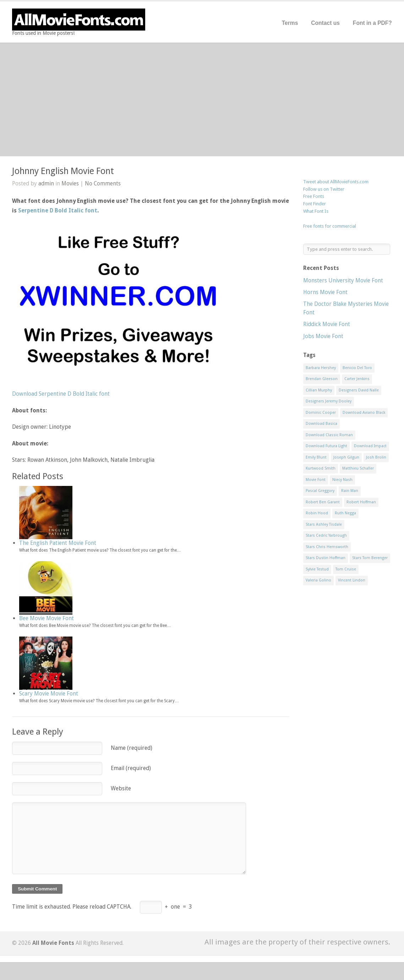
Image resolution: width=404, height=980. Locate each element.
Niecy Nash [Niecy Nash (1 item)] (342, 480)
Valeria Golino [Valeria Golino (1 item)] (318, 580)
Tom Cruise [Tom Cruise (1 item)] (346, 569)
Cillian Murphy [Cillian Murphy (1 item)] (319, 390)
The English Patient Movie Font (58, 543)
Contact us (325, 23)
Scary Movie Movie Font (49, 694)
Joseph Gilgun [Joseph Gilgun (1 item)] (346, 457)
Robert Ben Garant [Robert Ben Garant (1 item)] (323, 502)
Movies (70, 183)
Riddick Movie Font (327, 324)
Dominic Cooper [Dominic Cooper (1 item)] (321, 413)
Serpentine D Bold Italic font (58, 210)
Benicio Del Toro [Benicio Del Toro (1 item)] (357, 368)
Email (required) (131, 768)
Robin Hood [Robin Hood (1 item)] (317, 513)
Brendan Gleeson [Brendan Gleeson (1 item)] (322, 379)
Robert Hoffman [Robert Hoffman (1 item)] (361, 502)
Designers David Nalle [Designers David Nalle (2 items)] (359, 390)
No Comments (103, 183)
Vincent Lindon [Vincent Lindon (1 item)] (352, 580)
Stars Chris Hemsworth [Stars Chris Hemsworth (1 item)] (327, 547)
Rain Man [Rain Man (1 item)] (350, 491)
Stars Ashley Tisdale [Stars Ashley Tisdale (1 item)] (324, 524)
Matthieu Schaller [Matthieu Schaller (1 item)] (358, 468)
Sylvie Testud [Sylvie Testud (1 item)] (317, 569)
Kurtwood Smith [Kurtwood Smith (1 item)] (321, 468)
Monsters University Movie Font (343, 280)
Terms (290, 23)
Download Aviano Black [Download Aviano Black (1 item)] (364, 413)
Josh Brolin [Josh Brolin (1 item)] (376, 457)
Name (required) (132, 748)
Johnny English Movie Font (63, 171)
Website (121, 788)
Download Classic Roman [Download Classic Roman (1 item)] (329, 435)
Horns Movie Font (325, 292)
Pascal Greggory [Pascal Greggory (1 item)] (320, 491)
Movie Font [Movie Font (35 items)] (316, 480)
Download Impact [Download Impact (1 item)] (370, 446)
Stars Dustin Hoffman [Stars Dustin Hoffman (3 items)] (326, 558)
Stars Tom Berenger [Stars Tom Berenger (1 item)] (370, 558)
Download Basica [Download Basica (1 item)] (321, 424)
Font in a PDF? (372, 23)
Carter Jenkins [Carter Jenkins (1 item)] (357, 379)
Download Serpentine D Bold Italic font (61, 394)
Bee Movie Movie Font (47, 618)
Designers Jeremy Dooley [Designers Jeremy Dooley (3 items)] (329, 401)
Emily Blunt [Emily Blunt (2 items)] (316, 457)
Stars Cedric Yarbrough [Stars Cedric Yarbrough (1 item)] (326, 535)
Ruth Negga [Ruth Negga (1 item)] (345, 513)
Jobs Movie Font (323, 336)
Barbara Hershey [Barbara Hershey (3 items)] (321, 368)
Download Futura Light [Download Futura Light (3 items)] (326, 446)
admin (46, 183)
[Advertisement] (202, 99)
